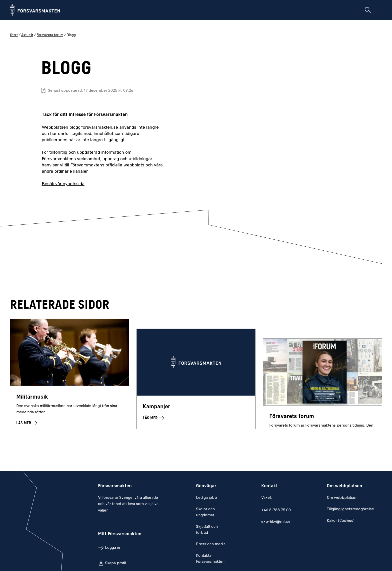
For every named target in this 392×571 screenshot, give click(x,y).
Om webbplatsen (342, 498)
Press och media (211, 544)
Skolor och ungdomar (205, 512)
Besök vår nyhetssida (63, 184)
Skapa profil (115, 563)
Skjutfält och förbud (207, 530)
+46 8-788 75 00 (276, 510)
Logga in (112, 548)
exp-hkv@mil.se (276, 522)
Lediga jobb (206, 498)
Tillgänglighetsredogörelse (350, 509)
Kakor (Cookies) (341, 521)
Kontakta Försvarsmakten (210, 559)
